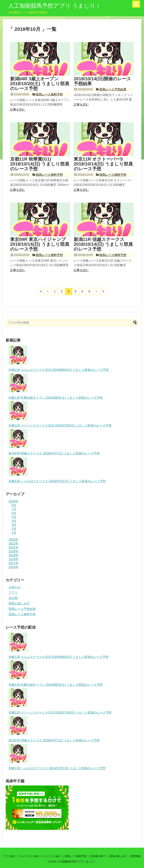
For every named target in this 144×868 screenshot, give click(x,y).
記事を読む (18, 110)
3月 (14, 525)
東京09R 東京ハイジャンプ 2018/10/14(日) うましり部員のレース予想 (40, 244)
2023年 (13, 540)
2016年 (13, 567)
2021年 (13, 547)
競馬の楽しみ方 (19, 603)
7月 (14, 509)
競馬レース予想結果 (113, 89)
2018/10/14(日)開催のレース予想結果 (102, 81)
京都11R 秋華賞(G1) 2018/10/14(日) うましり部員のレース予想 (40, 164)
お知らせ (15, 587)
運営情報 (136, 856)
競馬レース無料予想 (49, 94)
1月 (14, 533)
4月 (14, 521)
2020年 (13, 551)
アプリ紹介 (9, 856)
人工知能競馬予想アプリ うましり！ (55, 6)
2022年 (13, 544)
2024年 (13, 501)
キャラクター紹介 (30, 856)
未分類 (13, 598)
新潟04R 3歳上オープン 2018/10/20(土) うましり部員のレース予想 (40, 84)
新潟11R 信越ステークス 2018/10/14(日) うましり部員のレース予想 (103, 244)
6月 (14, 513)
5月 (14, 517)
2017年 (13, 563)
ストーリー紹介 (52, 856)
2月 (14, 529)
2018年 (13, 559)
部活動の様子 (98, 856)
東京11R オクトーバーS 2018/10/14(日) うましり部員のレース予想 (103, 164)
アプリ (13, 593)
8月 (14, 505)
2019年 (13, 555)
